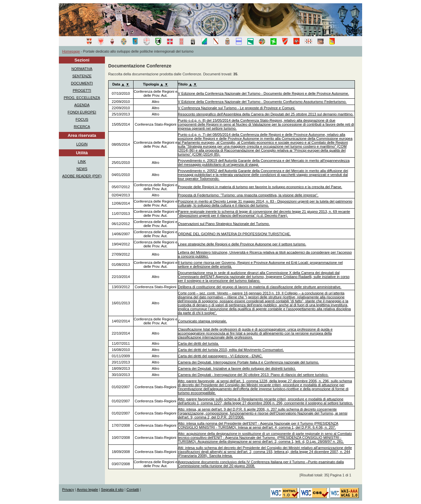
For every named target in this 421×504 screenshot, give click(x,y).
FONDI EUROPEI (82, 112)
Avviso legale (87, 490)
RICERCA (82, 127)
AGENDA (82, 105)
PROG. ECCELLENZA (82, 98)
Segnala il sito (112, 490)
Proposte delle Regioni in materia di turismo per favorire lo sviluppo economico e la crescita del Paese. (260, 187)
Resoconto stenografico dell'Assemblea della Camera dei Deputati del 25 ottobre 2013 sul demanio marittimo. (266, 114)
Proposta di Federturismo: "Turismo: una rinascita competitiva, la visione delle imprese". (248, 195)
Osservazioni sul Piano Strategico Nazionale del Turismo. (224, 224)
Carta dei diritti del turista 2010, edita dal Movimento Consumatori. (231, 350)
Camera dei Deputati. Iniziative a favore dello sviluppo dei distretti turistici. (237, 368)
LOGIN (82, 144)
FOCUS (82, 119)
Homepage (71, 51)
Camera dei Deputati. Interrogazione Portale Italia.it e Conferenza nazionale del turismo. (248, 362)
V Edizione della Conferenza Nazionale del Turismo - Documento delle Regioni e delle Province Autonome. (263, 93)
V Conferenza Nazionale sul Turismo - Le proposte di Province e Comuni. (237, 108)
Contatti (133, 490)
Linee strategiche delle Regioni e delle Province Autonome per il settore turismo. (242, 244)
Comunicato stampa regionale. (202, 321)
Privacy (68, 490)
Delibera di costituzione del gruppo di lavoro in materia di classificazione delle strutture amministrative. (260, 287)
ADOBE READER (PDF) (82, 176)
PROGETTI (82, 90)
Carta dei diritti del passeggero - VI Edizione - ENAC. (220, 356)
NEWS (82, 169)
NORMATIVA (82, 69)
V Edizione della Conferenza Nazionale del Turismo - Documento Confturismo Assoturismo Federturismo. (262, 102)
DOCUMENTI (82, 83)
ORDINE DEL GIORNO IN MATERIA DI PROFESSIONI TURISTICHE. (234, 234)
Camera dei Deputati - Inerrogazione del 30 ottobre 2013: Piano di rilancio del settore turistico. (253, 375)
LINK (82, 162)
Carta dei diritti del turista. (198, 343)
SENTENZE (82, 76)
